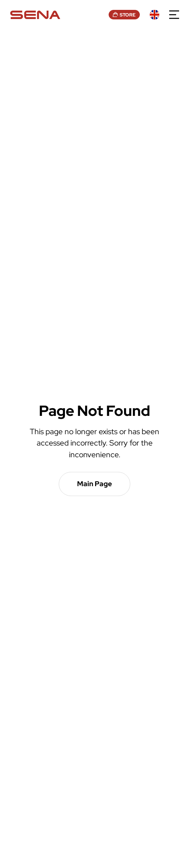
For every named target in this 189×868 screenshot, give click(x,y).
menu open (174, 15)
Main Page (94, 484)
